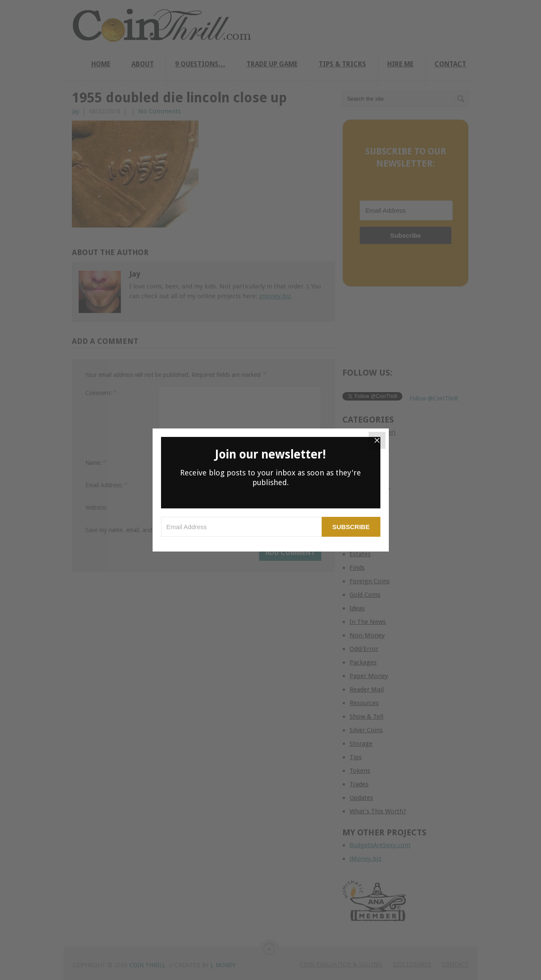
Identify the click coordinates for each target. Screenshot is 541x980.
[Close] (377, 440)
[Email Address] (242, 527)
